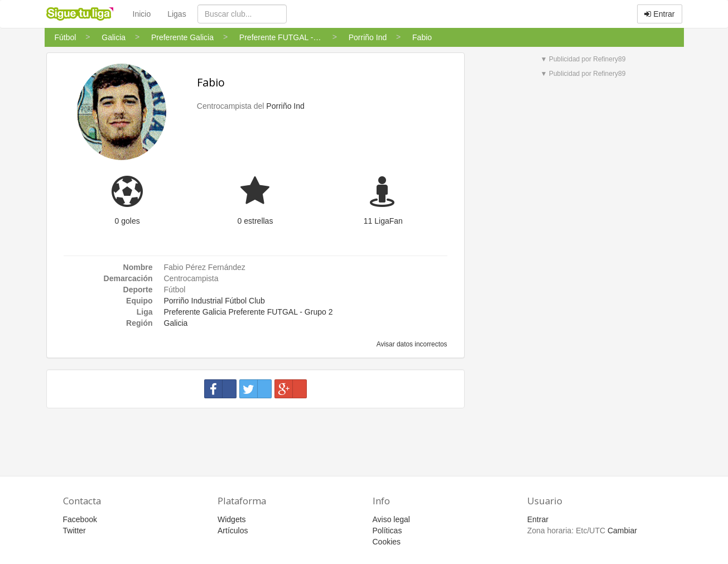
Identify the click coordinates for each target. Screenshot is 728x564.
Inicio (142, 14)
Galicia (176, 323)
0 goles (127, 221)
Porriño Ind (285, 106)
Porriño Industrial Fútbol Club (214, 301)
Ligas (177, 14)
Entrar (659, 14)
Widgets (232, 519)
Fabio (211, 82)
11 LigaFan (383, 221)
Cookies (387, 542)
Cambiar (622, 531)
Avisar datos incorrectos (411, 344)
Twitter (74, 531)
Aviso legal (391, 519)
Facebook (80, 519)
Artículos (233, 531)
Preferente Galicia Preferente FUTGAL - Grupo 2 (249, 312)
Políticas (387, 531)
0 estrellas (255, 221)
